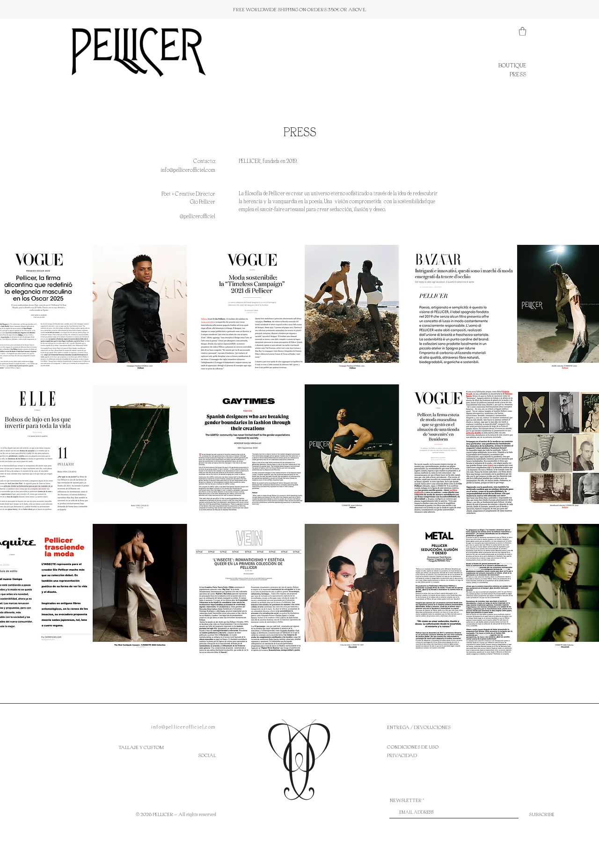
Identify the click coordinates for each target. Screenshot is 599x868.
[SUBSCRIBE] (542, 814)
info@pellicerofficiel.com (183, 727)
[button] (522, 31)
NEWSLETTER (406, 800)
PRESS (518, 74)
